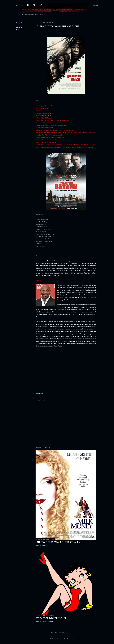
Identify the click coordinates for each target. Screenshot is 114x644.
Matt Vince (62, 636)
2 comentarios (46, 545)
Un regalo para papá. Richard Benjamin (58, 542)
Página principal (28, 14)
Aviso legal (39, 14)
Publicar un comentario (48, 621)
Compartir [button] (19, 23)
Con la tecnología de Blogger (57, 633)
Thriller (18, 30)
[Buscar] (96, 5)
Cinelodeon (33, 5)
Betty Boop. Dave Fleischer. (51, 618)
